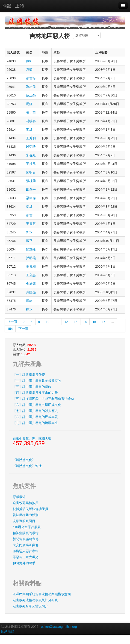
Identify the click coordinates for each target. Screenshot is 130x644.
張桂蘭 (31, 181)
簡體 (7, 6)
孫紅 (29, 207)
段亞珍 (31, 147)
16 (104, 322)
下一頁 (23, 329)
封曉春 (31, 121)
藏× (29, 61)
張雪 (29, 215)
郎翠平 (31, 189)
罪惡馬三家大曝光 (26, 557)
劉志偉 (31, 87)
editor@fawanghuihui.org (59, 627)
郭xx (29, 232)
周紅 (29, 104)
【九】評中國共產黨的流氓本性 (35, 423)
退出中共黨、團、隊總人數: (32, 442)
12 (66, 322)
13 (76, 322)
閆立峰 (31, 249)
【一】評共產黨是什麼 (29, 375)
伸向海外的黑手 (24, 563)
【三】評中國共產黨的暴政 (32, 387)
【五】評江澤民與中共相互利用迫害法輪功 (43, 399)
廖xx (29, 301)
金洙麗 (31, 284)
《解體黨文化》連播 (27, 466)
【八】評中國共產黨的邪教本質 (35, 417)
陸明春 (31, 172)
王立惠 (31, 275)
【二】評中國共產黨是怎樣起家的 (37, 381)
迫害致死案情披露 (26, 503)
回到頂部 (8, 631)
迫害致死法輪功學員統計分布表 (35, 600)
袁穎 (29, 70)
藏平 (29, 241)
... (112, 322)
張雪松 (31, 78)
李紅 (29, 130)
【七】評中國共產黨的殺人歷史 (35, 411)
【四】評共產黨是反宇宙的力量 (35, 393)
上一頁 (12, 322)
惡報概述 (19, 497)
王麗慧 (31, 224)
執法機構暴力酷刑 (26, 515)
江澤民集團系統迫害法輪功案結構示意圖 (42, 594)
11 (57, 322)
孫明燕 (31, 258)
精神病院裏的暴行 (26, 533)
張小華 (31, 112)
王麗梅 (31, 266)
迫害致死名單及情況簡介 (30, 606)
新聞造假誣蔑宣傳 (26, 539)
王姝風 (31, 164)
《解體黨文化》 (24, 460)
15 (94, 322)
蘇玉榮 (31, 95)
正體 (20, 6)
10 (47, 322)
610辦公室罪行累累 (27, 527)
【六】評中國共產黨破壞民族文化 (37, 405)
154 (10, 329)
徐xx (29, 309)
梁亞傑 (31, 198)
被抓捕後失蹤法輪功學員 (30, 509)
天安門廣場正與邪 (26, 545)
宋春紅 (31, 155)
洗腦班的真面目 (24, 521)
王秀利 (31, 138)
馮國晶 (31, 292)
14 (85, 322)
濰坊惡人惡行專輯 (26, 551)
